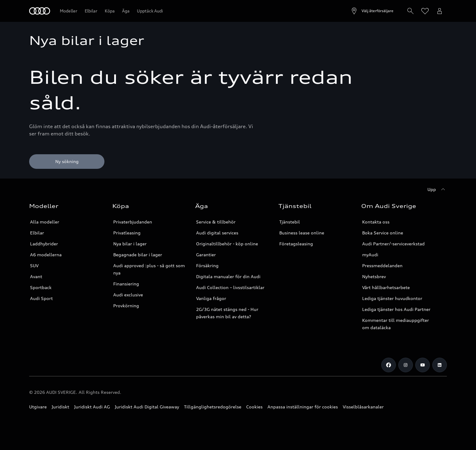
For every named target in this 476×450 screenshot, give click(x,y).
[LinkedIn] (440, 365)
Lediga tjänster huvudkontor (392, 298)
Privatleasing (127, 233)
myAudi (370, 255)
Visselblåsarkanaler (363, 407)
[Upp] (437, 189)
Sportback (41, 287)
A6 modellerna (46, 255)
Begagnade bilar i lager (138, 255)
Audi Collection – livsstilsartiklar (230, 287)
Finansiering (126, 284)
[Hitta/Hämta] (410, 11)
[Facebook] (389, 365)
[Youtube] (423, 365)
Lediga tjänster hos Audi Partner (396, 309)
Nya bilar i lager (130, 244)
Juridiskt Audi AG (92, 407)
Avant (36, 276)
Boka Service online (383, 233)
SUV (34, 266)
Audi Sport (41, 298)
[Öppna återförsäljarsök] (372, 11)
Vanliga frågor (211, 298)
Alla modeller (45, 222)
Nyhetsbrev (374, 276)
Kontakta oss (376, 222)
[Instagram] (406, 365)
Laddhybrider (44, 244)
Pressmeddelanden (382, 266)
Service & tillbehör (216, 222)
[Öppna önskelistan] (425, 11)
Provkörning (126, 306)
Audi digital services (217, 233)
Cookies (254, 407)
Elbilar (37, 233)
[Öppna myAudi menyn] (440, 11)
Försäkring (207, 266)
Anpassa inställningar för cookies (303, 407)
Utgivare (38, 407)
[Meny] (40, 11)
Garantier (206, 255)
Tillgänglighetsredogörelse (213, 407)
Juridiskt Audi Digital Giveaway (147, 407)
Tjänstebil (290, 222)
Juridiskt (60, 407)
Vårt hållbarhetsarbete (386, 287)
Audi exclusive (128, 295)
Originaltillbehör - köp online (227, 244)
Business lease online (302, 233)
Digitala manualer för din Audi (228, 276)
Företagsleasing (296, 244)
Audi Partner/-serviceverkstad (393, 244)
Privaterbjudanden (133, 222)
